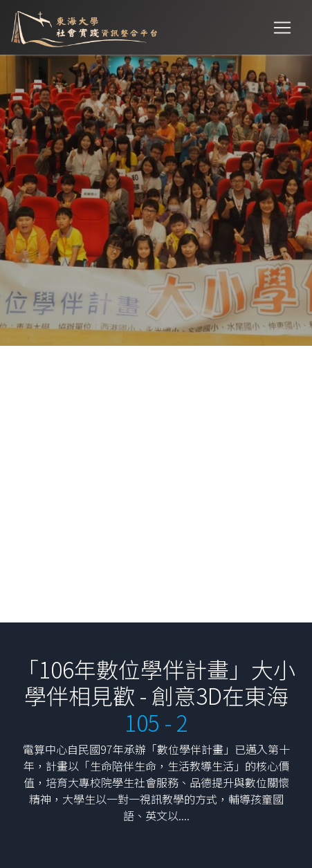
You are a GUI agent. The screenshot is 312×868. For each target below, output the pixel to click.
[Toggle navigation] (282, 28)
